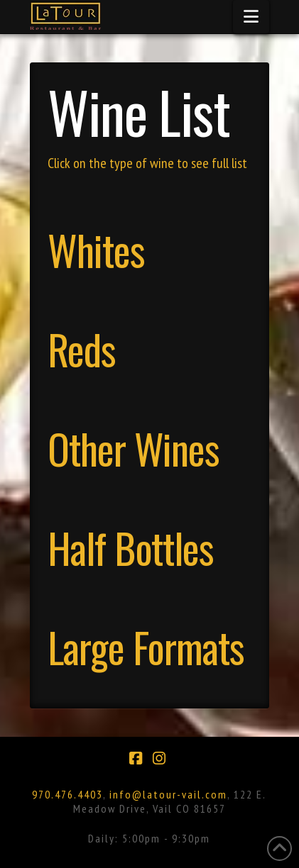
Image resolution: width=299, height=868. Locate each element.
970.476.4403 (67, 794)
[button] (251, 17)
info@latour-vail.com (168, 794)
